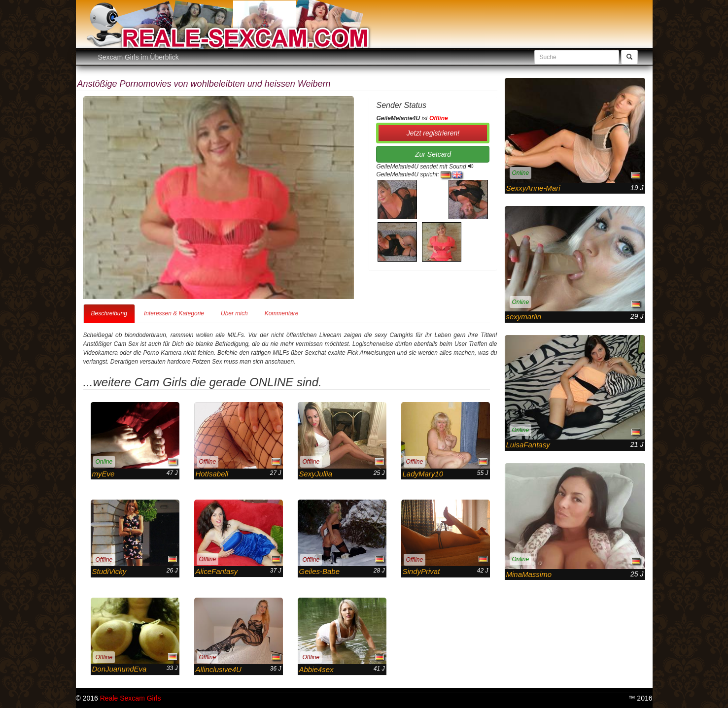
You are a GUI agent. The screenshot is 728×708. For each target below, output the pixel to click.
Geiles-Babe (320, 571)
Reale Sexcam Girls (131, 698)
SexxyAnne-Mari (533, 188)
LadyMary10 (423, 474)
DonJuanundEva (120, 669)
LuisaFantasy (528, 445)
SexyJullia (316, 474)
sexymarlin (524, 317)
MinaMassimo (529, 574)
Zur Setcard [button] (433, 154)
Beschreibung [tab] (109, 313)
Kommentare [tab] (282, 313)
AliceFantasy (217, 571)
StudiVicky (109, 571)
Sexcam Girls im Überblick (139, 57)
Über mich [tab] (234, 313)
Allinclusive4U (219, 669)
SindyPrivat (421, 571)
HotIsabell (212, 474)
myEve (104, 474)
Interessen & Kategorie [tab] (174, 313)
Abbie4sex (316, 669)
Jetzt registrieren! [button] (433, 133)
